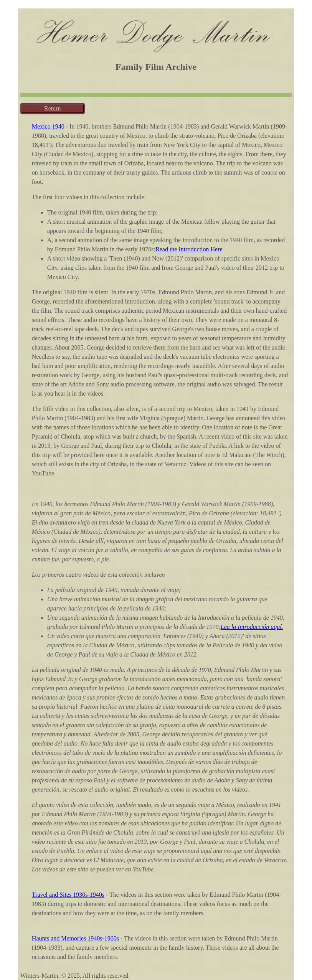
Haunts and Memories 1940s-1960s (75, 938)
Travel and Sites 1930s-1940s (68, 895)
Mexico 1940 (48, 126)
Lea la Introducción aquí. (252, 627)
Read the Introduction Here (189, 249)
